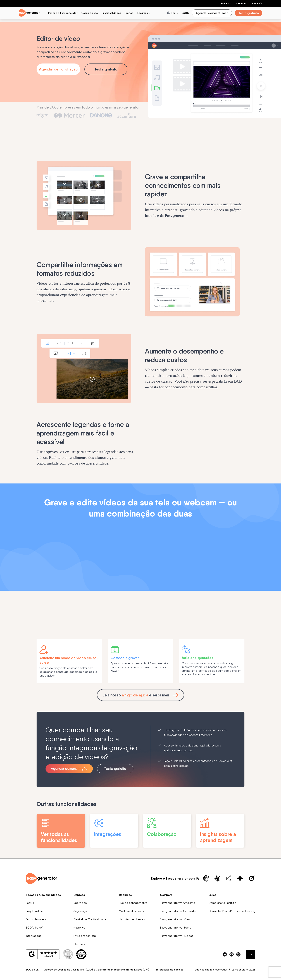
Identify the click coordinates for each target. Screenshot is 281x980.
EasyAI (30, 904)
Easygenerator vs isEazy (175, 920)
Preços (129, 13)
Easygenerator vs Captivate (178, 912)
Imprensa (79, 928)
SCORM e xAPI (35, 928)
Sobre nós (257, 3)
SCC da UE (32, 970)
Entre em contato (85, 937)
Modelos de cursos (131, 912)
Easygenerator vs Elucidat (176, 937)
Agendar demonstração (58, 69)
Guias (212, 896)
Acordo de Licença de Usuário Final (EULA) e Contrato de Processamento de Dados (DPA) (97, 970)
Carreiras (241, 3)
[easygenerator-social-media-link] (225, 955)
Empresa (79, 896)
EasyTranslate (34, 912)
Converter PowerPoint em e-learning (232, 912)
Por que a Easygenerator (63, 13)
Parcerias (226, 3)
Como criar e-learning (222, 904)
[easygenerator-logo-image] (29, 13)
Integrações (34, 937)
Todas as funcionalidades (43, 896)
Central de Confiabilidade (90, 920)
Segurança (80, 912)
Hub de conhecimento (133, 904)
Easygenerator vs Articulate (178, 904)
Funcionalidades (111, 13)
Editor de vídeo (36, 920)
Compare (166, 896)
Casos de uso (90, 13)
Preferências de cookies (169, 970)
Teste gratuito (106, 69)
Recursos (125, 896)
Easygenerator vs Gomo (176, 928)
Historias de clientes (132, 920)
